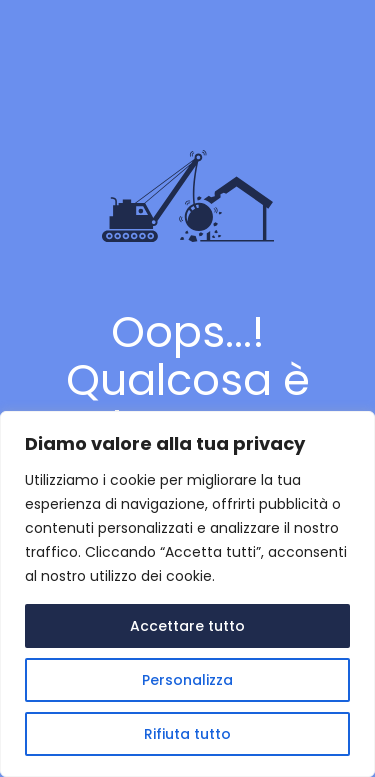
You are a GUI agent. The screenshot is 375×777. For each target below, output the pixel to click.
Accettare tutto (187, 626)
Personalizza (187, 680)
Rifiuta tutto (187, 734)
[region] (187, 594)
